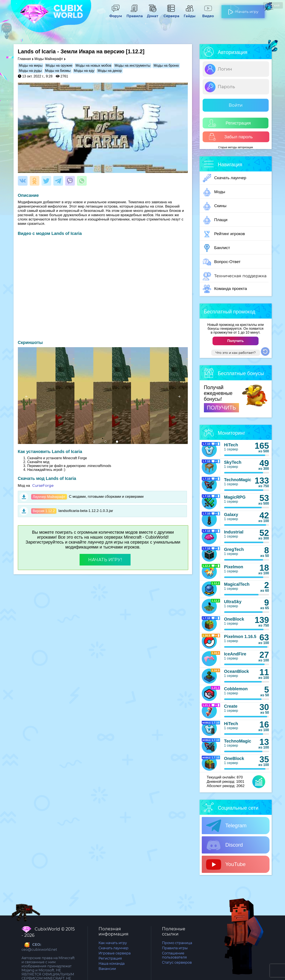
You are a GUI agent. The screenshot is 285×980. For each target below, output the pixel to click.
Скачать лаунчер (225, 178)
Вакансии (107, 969)
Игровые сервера (115, 953)
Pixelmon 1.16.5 (240, 636)
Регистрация (230, 123)
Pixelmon (234, 567)
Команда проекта (225, 289)
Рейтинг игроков (224, 234)
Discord (224, 845)
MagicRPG (235, 497)
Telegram (226, 826)
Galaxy (231, 515)
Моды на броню (166, 65)
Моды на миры (31, 65)
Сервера (171, 14)
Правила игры (175, 948)
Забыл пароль (231, 137)
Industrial (234, 532)
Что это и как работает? (236, 353)
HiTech (231, 445)
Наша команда (112, 964)
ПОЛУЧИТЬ (222, 408)
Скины (215, 206)
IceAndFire (235, 654)
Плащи (215, 220)
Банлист (216, 248)
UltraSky (233, 602)
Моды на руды (30, 71)
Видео (208, 14)
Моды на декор (110, 71)
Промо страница (177, 943)
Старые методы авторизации (236, 147)
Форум (116, 14)
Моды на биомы (58, 71)
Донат (153, 14)
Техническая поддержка (235, 276)
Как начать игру (113, 943)
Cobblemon (236, 689)
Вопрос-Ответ (222, 262)
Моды (214, 192)
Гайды (189, 14)
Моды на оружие (59, 65)
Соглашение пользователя (174, 955)
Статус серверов (177, 962)
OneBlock (234, 619)
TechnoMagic (238, 480)
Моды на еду (84, 71)
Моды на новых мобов (93, 65)
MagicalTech (237, 584)
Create (231, 706)
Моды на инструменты (132, 65)
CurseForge (43, 485)
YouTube (226, 864)
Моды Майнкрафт (49, 59)
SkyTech (233, 462)
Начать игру (243, 10)
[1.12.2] (135, 51)
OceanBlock (237, 671)
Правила (134, 14)
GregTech (234, 549)
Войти (236, 105)
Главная (24, 59)
